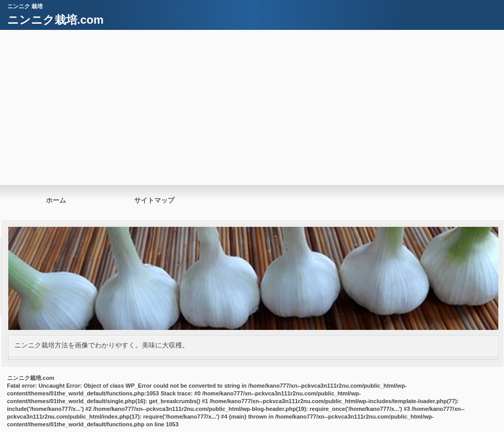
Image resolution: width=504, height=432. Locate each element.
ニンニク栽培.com (55, 20)
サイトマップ (154, 200)
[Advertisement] (252, 107)
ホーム (56, 200)
